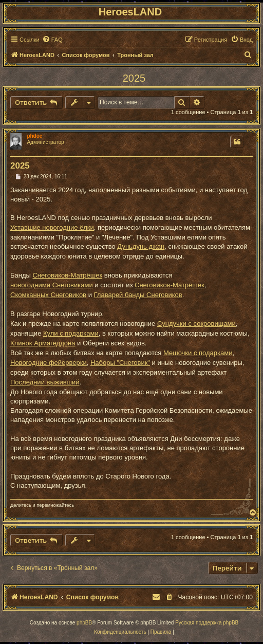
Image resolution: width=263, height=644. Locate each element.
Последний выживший (45, 382)
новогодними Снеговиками (52, 285)
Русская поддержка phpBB (207, 623)
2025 (134, 78)
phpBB (84, 623)
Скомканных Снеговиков (48, 295)
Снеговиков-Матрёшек (67, 275)
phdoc (34, 136)
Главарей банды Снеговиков (138, 295)
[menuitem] (52, 40)
